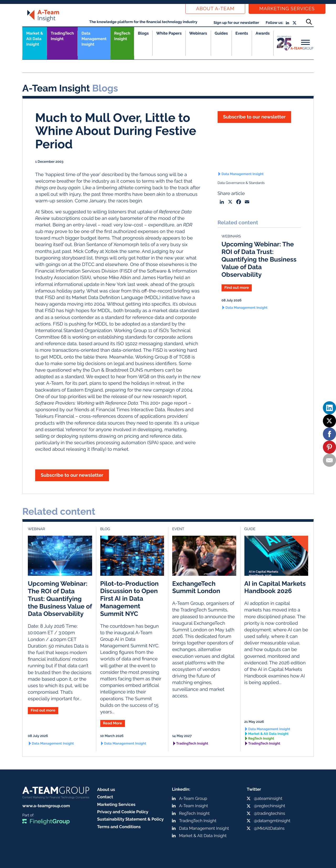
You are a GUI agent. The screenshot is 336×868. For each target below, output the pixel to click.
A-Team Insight (193, 806)
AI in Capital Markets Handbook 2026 (275, 587)
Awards (263, 33)
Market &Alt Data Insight (35, 39)
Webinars (198, 33)
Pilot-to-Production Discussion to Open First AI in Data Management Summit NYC (130, 599)
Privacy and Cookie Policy (123, 812)
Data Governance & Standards (241, 183)
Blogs (143, 33)
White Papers (169, 33)
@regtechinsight (269, 806)
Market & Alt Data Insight (269, 734)
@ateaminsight (268, 798)
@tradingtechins (269, 813)
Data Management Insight (94, 39)
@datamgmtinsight (272, 821)
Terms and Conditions (119, 827)
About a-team (215, 9)
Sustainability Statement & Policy (130, 819)
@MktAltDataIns (269, 828)
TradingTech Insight (62, 36)
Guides (221, 33)
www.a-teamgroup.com (46, 806)
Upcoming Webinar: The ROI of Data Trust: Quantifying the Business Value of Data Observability (259, 259)
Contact (105, 797)
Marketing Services (287, 9)
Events (242, 33)
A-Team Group (193, 798)
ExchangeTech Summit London (196, 587)
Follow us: (274, 23)
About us (106, 790)
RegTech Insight (122, 36)
